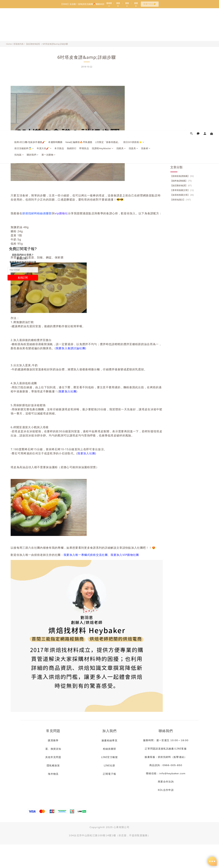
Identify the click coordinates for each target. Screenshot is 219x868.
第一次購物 (49, 33)
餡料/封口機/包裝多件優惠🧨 (30, 20)
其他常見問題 (53, 757)
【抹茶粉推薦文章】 (182, 82)
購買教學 (53, 740)
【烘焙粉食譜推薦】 (182, 64)
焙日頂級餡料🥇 (24, 26)
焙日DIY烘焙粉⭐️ (134, 20)
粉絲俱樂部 (110, 749)
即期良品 (84, 26)
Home (9, 44)
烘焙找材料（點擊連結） (172, 757)
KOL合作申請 (166, 790)
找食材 (146, 26)
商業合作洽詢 (166, 782)
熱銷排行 (72, 26)
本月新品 (59, 26)
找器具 (133, 26)
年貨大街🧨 (44, 26)
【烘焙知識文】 (181, 87)
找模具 (121, 26)
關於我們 (33, 33)
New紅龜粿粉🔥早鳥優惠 (79, 20)
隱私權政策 (53, 765)
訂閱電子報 (110, 774)
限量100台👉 (150, 4)
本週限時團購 (55, 20)
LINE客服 (181, 749)
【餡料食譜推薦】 (181, 68)
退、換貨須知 (53, 749)
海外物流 (53, 774)
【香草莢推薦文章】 (182, 78)
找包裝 (19, 33)
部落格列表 (18, 44)
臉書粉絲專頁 (109, 740)
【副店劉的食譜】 (33, 44)
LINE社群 (110, 765)
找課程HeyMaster (103, 26)
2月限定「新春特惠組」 (108, 20)
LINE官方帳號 (109, 757)
